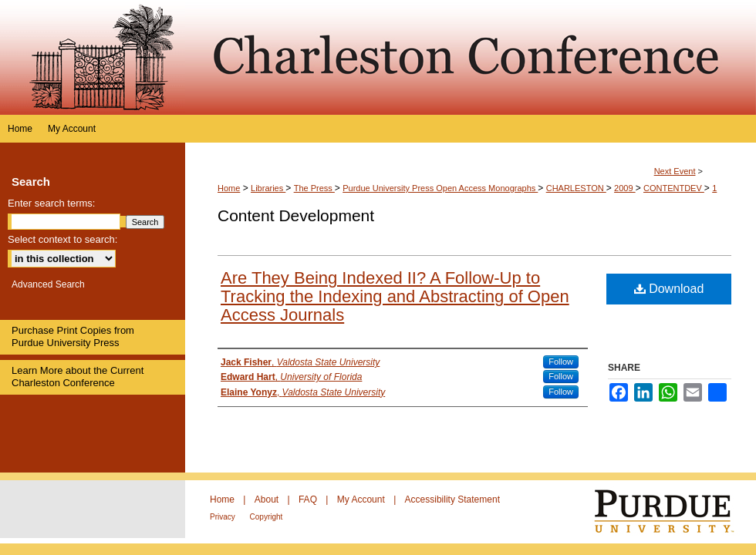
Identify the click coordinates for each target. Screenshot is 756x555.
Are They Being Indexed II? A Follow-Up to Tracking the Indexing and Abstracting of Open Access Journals (395, 296)
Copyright (267, 517)
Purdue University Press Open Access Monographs (440, 188)
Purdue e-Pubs (471, 57)
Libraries (268, 188)
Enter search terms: (51, 203)
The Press (314, 188)
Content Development (296, 215)
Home (229, 188)
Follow (561, 362)
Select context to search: (62, 239)
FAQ (309, 499)
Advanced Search (48, 284)
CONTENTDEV (674, 188)
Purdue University (674, 512)
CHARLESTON (576, 188)
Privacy (224, 517)
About (268, 499)
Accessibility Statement (452, 499)
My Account (362, 499)
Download (669, 289)
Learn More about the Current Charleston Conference (78, 377)
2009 (625, 188)
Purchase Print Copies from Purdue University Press (73, 336)
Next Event (675, 171)
